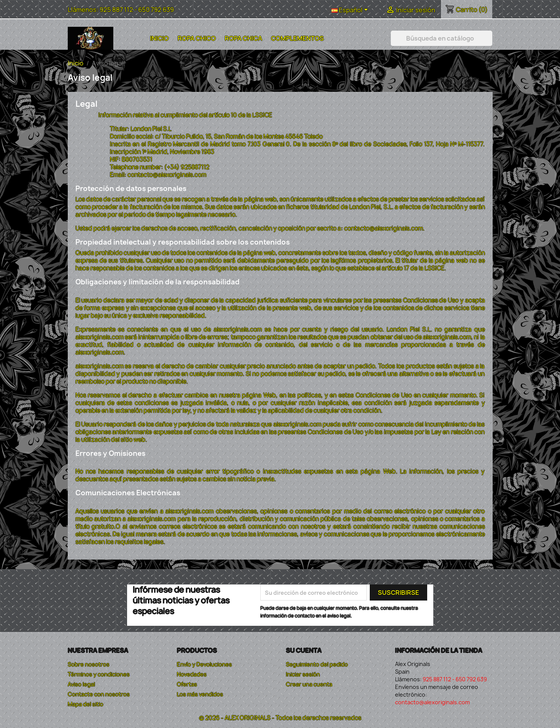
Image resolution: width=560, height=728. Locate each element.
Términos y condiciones (99, 674)
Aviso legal (81, 684)
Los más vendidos (200, 694)
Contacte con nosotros (99, 694)
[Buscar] (442, 38)
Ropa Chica (243, 38)
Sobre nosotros (89, 664)
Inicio (159, 38)
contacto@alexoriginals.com (432, 702)
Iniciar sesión (303, 674)
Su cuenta (304, 650)
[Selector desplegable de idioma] (351, 10)
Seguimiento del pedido (317, 664)
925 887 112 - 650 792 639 (137, 10)
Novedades (192, 674)
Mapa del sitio (86, 704)
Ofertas (187, 684)
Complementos (297, 38)
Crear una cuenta (309, 684)
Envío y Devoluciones (204, 664)
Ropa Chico (197, 38)
